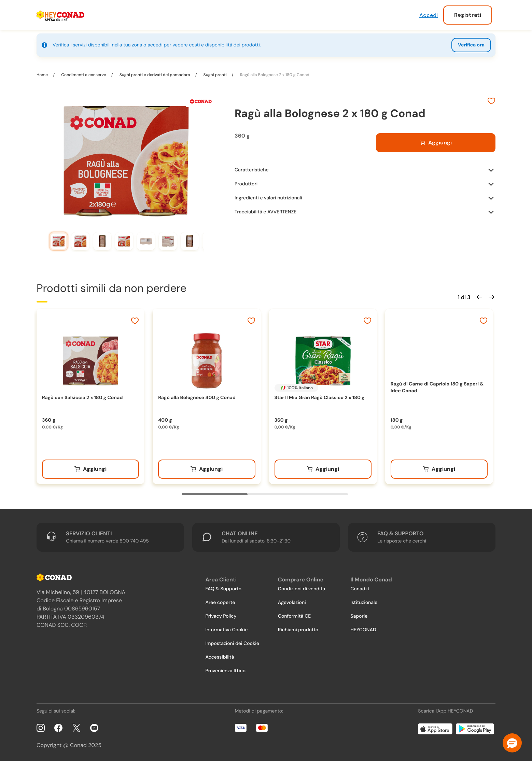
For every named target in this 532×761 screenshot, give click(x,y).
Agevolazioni (292, 603)
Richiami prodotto (298, 630)
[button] (512, 743)
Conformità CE (294, 616)
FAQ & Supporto (223, 589)
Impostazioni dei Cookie (232, 644)
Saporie (359, 616)
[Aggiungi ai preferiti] (491, 102)
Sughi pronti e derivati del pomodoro (155, 75)
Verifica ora (471, 45)
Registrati (468, 15)
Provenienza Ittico (225, 671)
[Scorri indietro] (478, 296)
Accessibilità (220, 657)
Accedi (429, 15)
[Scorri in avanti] (490, 296)
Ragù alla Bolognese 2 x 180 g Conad (274, 75)
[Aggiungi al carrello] (436, 143)
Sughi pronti (215, 75)
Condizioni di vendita (302, 589)
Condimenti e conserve (84, 75)
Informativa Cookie (226, 630)
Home (43, 75)
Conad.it (360, 589)
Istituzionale (364, 603)
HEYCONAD (363, 630)
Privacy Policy (221, 616)
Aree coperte (220, 603)
